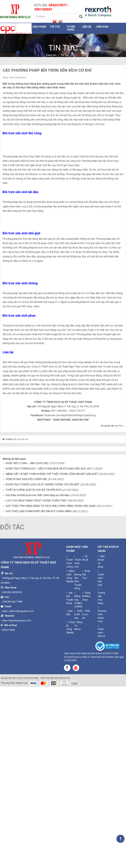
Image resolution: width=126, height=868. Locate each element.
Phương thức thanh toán (102, 796)
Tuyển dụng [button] (71, 28)
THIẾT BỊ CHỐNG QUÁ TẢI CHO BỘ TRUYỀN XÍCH (34, 672)
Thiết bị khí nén (78, 796)
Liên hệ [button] (86, 27)
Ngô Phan (33, 860)
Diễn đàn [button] (102, 27)
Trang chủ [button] (8, 27)
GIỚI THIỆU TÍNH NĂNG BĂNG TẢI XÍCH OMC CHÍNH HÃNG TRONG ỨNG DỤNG (51, 687)
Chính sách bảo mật (101, 760)
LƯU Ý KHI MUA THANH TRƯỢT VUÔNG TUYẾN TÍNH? (36, 682)
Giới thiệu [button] (23, 27)
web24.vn (64, 860)
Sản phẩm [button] (39, 27)
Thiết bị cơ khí (86, 796)
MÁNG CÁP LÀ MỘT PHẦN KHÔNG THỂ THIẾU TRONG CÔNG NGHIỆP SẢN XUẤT (52, 656)
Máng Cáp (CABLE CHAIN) (78, 781)
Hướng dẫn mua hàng (101, 778)
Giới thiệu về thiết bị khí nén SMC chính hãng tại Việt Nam (38, 677)
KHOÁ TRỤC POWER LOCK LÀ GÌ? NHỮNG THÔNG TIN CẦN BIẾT (43, 666)
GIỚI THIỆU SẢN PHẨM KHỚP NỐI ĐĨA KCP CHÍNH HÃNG (39, 693)
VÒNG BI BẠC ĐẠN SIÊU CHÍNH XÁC (26, 661)
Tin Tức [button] (55, 27)
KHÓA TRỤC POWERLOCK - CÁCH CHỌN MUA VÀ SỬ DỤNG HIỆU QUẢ (46, 650)
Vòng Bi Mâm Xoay (86, 778)
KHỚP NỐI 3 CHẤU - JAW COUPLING (27, 645)
